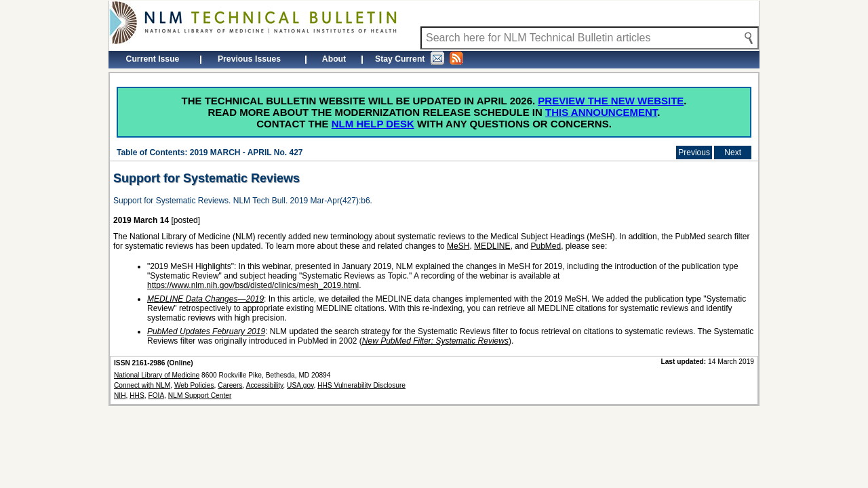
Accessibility (265, 385)
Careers (230, 385)
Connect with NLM (142, 385)
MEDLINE (492, 246)
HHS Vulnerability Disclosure (361, 385)
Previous (694, 152)
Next (733, 152)
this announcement (601, 112)
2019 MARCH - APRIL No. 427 (246, 152)
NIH (120, 395)
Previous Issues (249, 59)
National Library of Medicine (157, 375)
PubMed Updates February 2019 (206, 331)
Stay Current (419, 58)
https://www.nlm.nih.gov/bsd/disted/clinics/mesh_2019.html (253, 285)
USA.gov (300, 385)
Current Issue (153, 59)
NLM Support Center (200, 395)
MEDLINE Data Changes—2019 (205, 299)
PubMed (546, 246)
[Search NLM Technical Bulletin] (590, 38)
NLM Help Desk (373, 124)
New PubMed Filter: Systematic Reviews (435, 341)
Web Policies (194, 385)
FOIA (156, 395)
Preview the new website (611, 101)
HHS (137, 395)
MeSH (458, 246)
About (334, 59)
